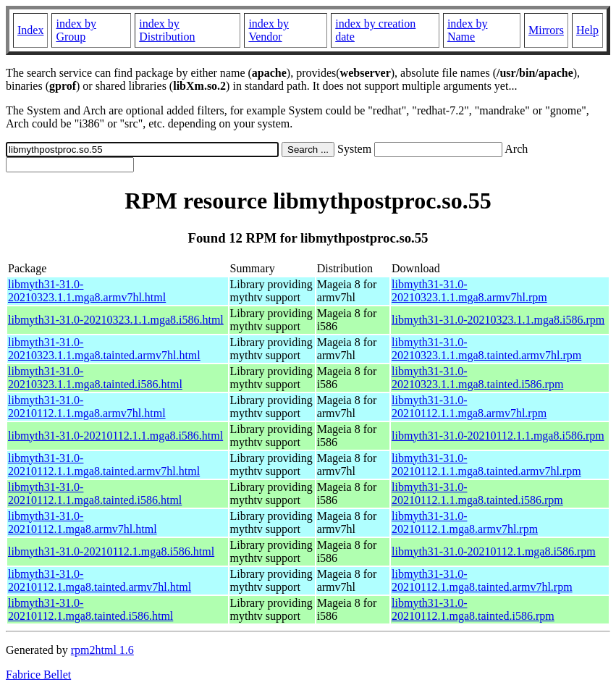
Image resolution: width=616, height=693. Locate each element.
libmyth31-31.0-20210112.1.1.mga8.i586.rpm (498, 436)
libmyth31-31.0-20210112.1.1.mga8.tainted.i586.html (95, 493)
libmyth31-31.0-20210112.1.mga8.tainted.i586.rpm (473, 609)
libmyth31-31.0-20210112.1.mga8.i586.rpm (494, 551)
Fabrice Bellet (38, 675)
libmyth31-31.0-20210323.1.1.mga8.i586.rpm (498, 320)
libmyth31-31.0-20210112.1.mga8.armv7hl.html (83, 522)
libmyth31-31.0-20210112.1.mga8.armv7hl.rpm (465, 522)
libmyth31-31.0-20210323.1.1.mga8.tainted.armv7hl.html (104, 349)
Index (30, 30)
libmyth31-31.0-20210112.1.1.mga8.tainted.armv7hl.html (104, 465)
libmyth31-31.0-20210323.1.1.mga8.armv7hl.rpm (469, 291)
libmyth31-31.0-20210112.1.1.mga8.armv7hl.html (87, 407)
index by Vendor (269, 30)
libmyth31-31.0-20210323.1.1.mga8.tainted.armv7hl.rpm (486, 349)
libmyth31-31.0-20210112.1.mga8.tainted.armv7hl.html (100, 580)
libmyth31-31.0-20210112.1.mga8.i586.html (111, 551)
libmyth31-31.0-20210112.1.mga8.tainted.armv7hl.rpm (482, 580)
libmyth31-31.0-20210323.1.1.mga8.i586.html (116, 320)
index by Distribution (167, 30)
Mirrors (546, 30)
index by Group (76, 30)
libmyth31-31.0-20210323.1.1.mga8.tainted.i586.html (95, 378)
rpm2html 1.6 (102, 650)
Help (587, 30)
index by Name (468, 30)
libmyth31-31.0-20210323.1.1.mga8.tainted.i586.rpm (477, 378)
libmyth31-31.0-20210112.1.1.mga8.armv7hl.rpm (469, 407)
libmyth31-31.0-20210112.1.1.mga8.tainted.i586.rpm (477, 493)
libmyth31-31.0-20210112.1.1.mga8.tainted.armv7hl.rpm (486, 465)
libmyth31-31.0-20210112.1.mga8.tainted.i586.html (90, 609)
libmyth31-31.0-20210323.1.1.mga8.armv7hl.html (87, 291)
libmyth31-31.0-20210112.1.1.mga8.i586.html (115, 436)
